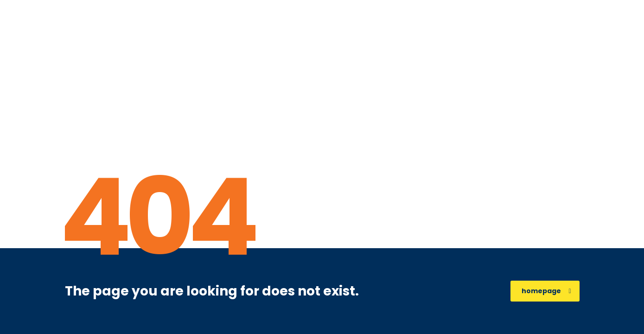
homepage (546, 291)
